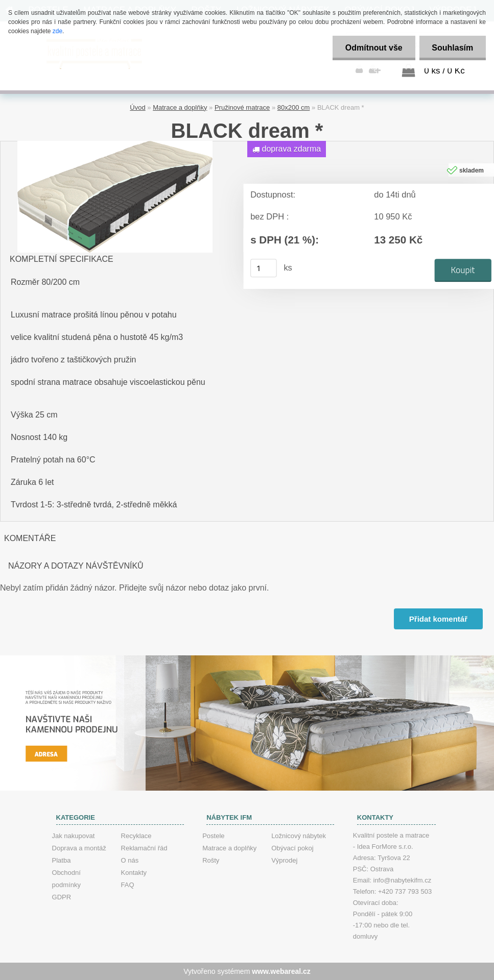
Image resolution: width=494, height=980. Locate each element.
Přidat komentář (438, 619)
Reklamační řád (144, 848)
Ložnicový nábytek (299, 836)
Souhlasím (452, 48)
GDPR (62, 897)
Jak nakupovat (74, 836)
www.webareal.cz (281, 971)
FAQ (128, 885)
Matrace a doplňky (180, 107)
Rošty (211, 860)
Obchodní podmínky (66, 879)
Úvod (137, 107)
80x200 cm (294, 107)
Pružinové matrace (242, 107)
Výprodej (284, 860)
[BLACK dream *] (115, 145)
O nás (130, 860)
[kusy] (264, 268)
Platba (62, 860)
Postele (213, 836)
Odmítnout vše (373, 48)
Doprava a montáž (79, 848)
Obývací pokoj (292, 848)
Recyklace (136, 836)
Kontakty (134, 873)
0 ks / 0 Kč (444, 71)
